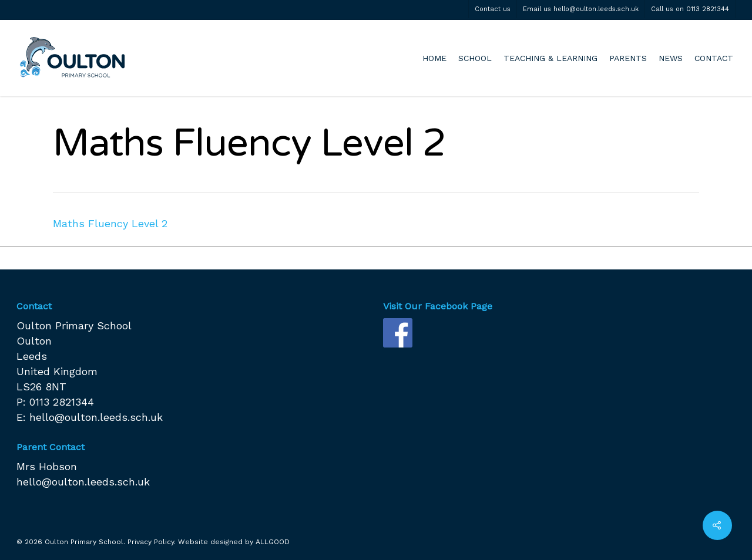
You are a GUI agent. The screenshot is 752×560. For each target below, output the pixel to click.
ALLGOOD (273, 542)
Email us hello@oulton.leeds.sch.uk (581, 9)
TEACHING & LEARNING (550, 58)
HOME (434, 58)
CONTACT (714, 58)
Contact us (493, 9)
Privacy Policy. (152, 542)
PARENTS (628, 58)
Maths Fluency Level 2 (110, 223)
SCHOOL (475, 58)
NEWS (671, 58)
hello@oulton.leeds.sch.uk (96, 417)
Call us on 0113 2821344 (690, 9)
